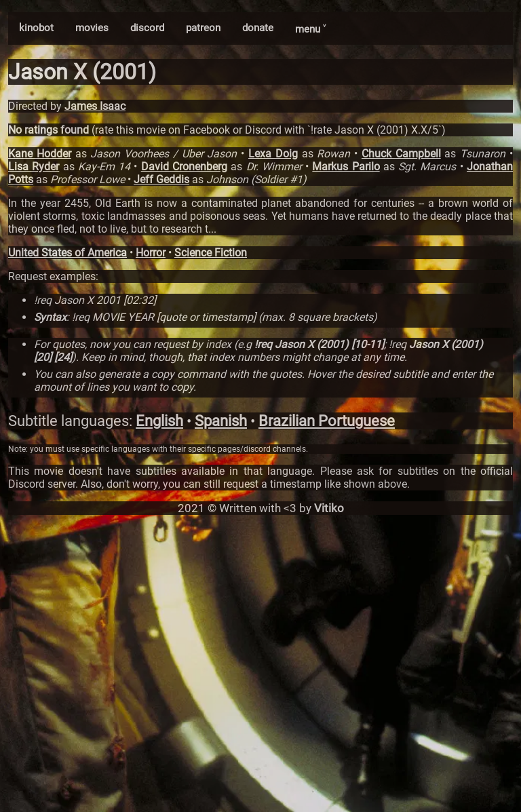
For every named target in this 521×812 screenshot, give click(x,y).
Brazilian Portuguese (327, 421)
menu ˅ (310, 29)
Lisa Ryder (34, 167)
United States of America (67, 253)
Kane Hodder (40, 154)
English (159, 421)
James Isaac (95, 106)
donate (258, 28)
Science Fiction (211, 253)
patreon (203, 28)
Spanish (221, 421)
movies (92, 28)
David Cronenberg (184, 167)
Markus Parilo (346, 167)
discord (147, 28)
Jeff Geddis (161, 179)
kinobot (36, 28)
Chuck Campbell (401, 154)
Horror (151, 253)
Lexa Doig (273, 154)
